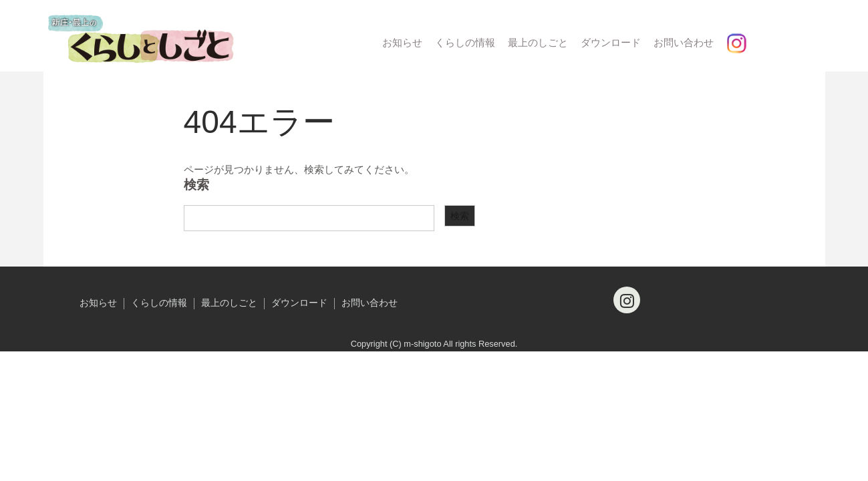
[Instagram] (627, 300)
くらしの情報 (465, 42)
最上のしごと (538, 42)
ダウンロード (611, 42)
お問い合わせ (684, 42)
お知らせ (402, 42)
